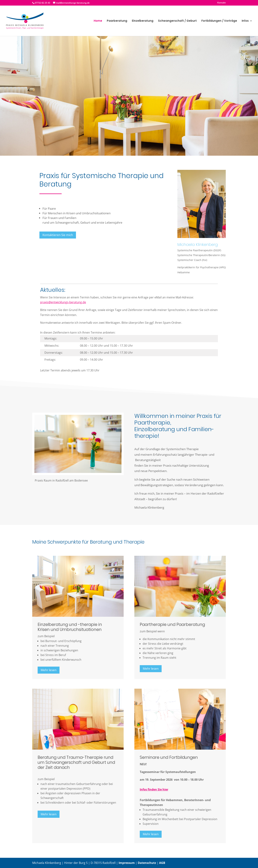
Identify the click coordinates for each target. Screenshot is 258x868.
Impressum (127, 863)
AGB (162, 863)
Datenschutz (147, 863)
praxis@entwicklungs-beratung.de (63, 302)
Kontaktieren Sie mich (58, 235)
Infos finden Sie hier (154, 789)
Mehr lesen (49, 670)
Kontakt (222, 3)
